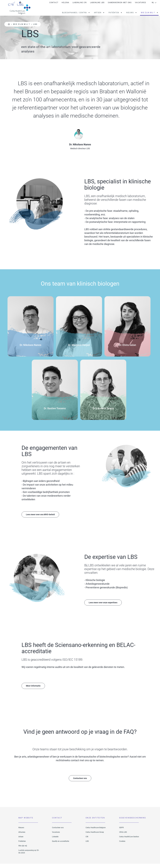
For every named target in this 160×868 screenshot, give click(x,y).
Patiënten (22, 845)
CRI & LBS (123, 836)
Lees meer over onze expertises (105, 606)
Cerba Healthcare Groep (95, 836)
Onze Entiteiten (95, 822)
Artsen (98, 13)
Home (9, 24)
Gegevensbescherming (129, 822)
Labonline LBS (97, 3)
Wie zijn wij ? (148, 13)
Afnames (22, 836)
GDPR (121, 832)
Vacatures (140, 3)
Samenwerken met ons (120, 3)
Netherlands (154, 3)
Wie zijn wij (23, 850)
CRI (87, 841)
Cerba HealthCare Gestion (129, 841)
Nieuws (130, 13)
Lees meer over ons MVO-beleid (42, 518)
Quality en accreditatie (61, 845)
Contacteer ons (80, 782)
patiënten (114, 13)
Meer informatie (34, 690)
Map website (26, 822)
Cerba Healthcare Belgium (96, 832)
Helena (65, 3)
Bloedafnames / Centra (74, 13)
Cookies (122, 845)
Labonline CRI (80, 3)
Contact (54, 3)
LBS (87, 845)
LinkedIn (55, 841)
